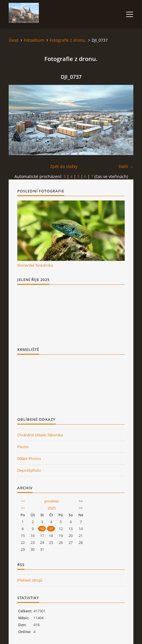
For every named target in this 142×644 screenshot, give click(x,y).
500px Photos (29, 458)
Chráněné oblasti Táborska (40, 435)
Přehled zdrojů (30, 580)
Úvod (14, 40)
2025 (52, 508)
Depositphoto (29, 470)
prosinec (52, 501)
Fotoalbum (34, 40)
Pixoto (23, 447)
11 (51, 529)
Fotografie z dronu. (68, 40)
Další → (126, 166)
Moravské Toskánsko (35, 265)
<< (23, 501)
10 (42, 529)
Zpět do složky (64, 166)
